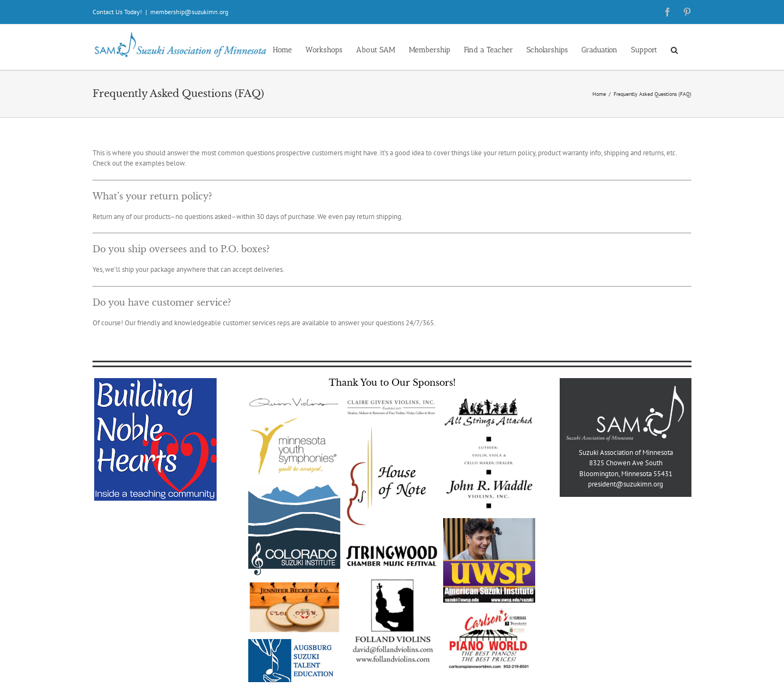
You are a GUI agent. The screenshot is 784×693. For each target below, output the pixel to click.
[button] (674, 49)
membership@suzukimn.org (189, 12)
